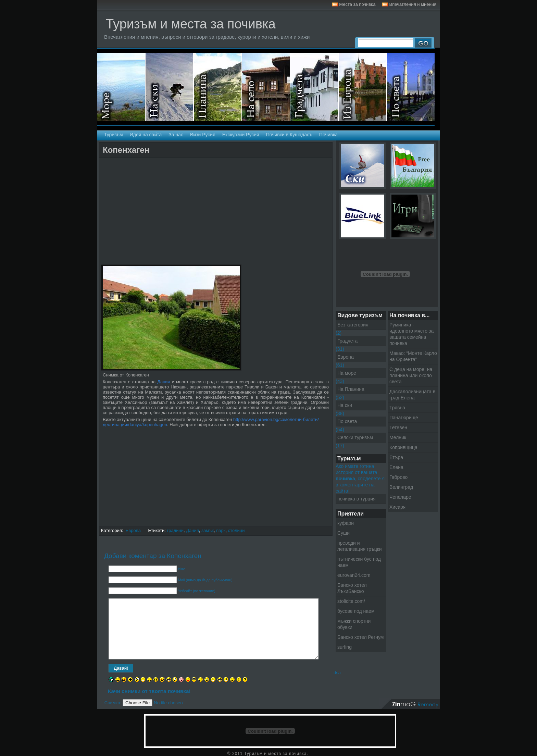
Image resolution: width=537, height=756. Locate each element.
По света (347, 421)
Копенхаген (126, 150)
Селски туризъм (266, 87)
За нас (176, 135)
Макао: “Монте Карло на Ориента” (413, 356)
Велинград (401, 487)
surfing (345, 647)
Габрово (398, 477)
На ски (170, 87)
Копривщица (403, 447)
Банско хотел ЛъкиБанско (352, 588)
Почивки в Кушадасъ (289, 135)
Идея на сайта (146, 135)
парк (221, 530)
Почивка (328, 135)
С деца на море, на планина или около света (411, 375)
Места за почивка (357, 4)
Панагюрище (404, 418)
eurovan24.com (354, 575)
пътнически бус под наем (359, 562)
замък (208, 530)
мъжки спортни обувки (354, 624)
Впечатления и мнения (413, 4)
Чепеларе (400, 497)
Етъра (396, 457)
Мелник (398, 437)
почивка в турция (357, 499)
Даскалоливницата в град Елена (412, 395)
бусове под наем (356, 611)
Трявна (397, 408)
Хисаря (397, 507)
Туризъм (114, 135)
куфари (346, 523)
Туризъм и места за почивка (191, 24)
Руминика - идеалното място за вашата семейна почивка (411, 334)
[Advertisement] (181, 164)
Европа (133, 530)
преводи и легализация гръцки (360, 546)
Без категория (353, 325)
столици (236, 530)
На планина (218, 87)
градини (176, 530)
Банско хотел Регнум (360, 637)
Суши (344, 533)
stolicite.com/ (351, 601)
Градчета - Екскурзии (315, 87)
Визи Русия (203, 135)
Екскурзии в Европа (363, 87)
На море (121, 87)
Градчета (347, 341)
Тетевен (398, 427)
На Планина (351, 389)
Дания (164, 382)
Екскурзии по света (411, 87)
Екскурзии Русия (241, 135)
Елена (396, 467)
